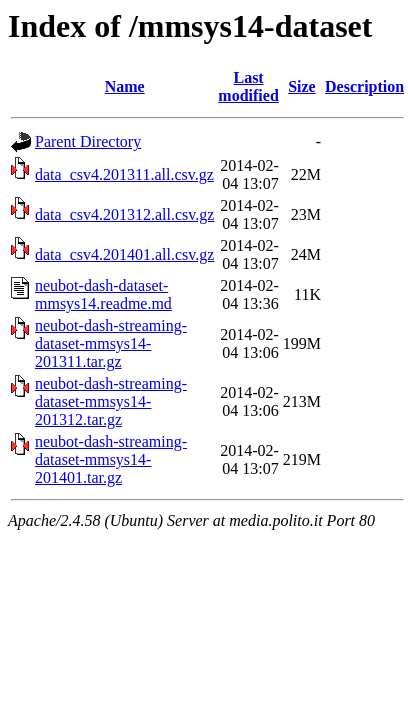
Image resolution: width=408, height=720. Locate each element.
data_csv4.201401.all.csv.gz (124, 254)
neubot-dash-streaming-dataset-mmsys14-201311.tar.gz (111, 343)
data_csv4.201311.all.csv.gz (124, 174)
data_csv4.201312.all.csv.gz (124, 214)
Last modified (248, 86)
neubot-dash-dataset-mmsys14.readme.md (103, 294)
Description (364, 86)
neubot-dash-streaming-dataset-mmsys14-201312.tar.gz (111, 401)
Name (125, 86)
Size (302, 86)
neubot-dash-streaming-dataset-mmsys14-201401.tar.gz (111, 459)
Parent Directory (88, 141)
